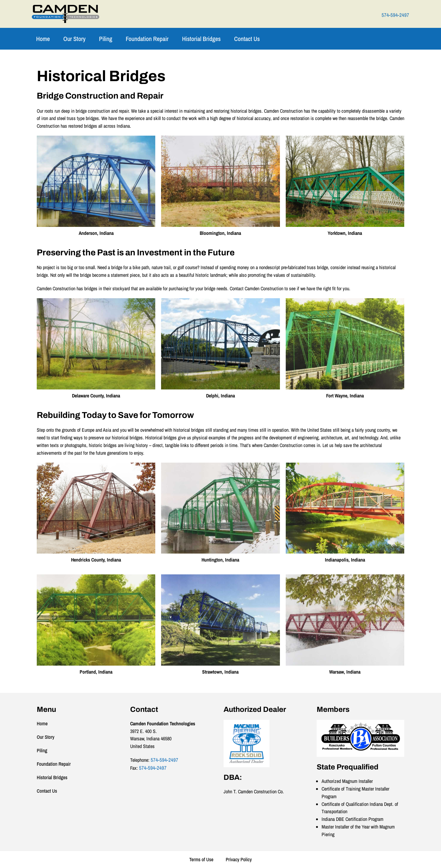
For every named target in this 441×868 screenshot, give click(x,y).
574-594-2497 (395, 15)
